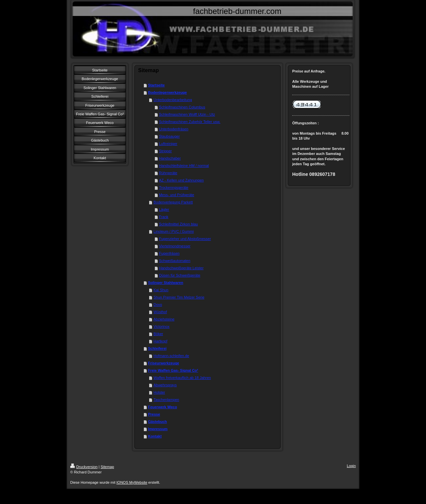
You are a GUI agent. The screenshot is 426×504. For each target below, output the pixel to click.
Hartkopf (160, 341)
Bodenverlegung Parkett (173, 202)
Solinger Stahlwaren (166, 283)
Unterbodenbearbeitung (173, 100)
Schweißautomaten (175, 261)
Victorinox (161, 326)
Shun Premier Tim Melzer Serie (179, 297)
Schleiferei (157, 348)
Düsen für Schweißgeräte (180, 275)
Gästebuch (158, 422)
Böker (158, 334)
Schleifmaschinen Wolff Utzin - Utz (187, 114)
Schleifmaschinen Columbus (182, 107)
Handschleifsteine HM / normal (184, 166)
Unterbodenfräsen (174, 129)
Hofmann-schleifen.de (171, 356)
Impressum (158, 429)
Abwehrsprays (165, 385)
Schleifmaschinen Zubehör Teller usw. (190, 122)
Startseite (156, 85)
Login (351, 466)
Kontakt (155, 436)
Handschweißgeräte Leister (181, 268)
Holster (159, 392)
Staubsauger (169, 136)
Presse (154, 414)
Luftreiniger (168, 144)
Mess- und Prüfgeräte (177, 195)
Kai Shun (161, 290)
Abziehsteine (164, 319)
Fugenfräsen (169, 253)
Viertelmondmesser (175, 246)
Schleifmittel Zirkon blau (179, 224)
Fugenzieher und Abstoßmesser (185, 239)
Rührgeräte (168, 173)
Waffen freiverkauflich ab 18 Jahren (182, 378)
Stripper (166, 151)
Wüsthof (160, 312)
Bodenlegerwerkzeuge (168, 92)
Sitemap (107, 467)
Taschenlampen (166, 400)
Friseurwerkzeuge (164, 363)
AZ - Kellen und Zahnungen (182, 180)
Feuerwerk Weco (163, 407)
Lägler (164, 209)
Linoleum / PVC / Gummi (174, 231)
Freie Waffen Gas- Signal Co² (173, 370)
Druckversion (84, 467)
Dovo (158, 305)
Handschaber (170, 158)
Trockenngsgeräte (174, 188)
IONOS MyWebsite (132, 482)
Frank (164, 217)
